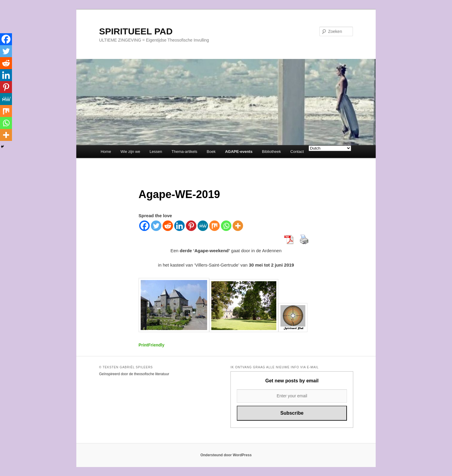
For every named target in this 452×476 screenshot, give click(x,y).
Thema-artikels (184, 152)
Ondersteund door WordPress (226, 455)
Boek (211, 152)
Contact (297, 152)
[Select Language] (330, 148)
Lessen (156, 152)
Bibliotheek (271, 152)
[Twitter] (156, 226)
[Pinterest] (191, 226)
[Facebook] (144, 226)
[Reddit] (168, 226)
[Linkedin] (179, 226)
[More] (238, 226)
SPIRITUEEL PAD (136, 31)
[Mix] (214, 226)
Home (106, 152)
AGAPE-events (239, 152)
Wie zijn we (130, 152)
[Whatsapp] (226, 226)
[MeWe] (203, 226)
